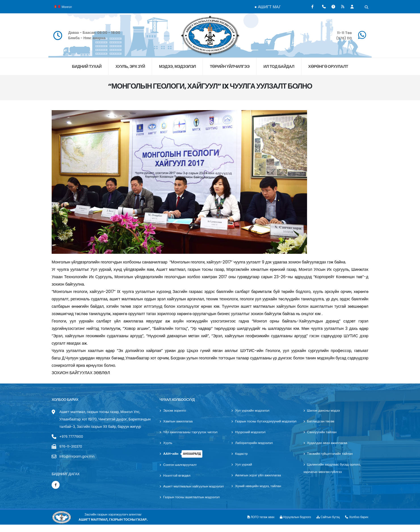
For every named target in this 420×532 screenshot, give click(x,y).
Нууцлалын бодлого (291, 524)
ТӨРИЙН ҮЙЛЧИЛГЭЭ (230, 66)
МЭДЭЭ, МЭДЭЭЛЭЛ (177, 66)
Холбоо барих (356, 524)
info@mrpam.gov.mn (78, 456)
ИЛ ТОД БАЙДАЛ (279, 66)
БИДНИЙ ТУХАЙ (87, 66)
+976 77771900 (72, 436)
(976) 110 (344, 38)
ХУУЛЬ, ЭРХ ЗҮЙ (130, 66)
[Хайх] (367, 7)
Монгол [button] (63, 6)
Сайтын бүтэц (325, 524)
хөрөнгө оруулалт (328, 66)
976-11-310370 (72, 446)
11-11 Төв (345, 33)
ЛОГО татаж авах (254, 524)
